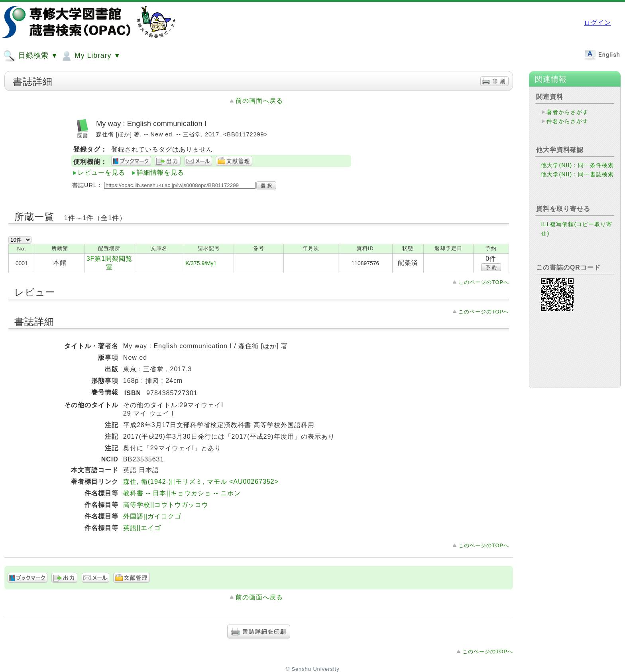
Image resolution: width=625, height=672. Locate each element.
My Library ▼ (90, 56)
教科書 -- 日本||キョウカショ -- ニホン (182, 493)
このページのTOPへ (484, 282)
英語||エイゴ (142, 528)
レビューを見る (101, 172)
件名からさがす (567, 121)
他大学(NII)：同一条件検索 (577, 165)
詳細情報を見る (160, 172)
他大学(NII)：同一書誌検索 (577, 174)
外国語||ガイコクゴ (152, 516)
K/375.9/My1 (201, 263)
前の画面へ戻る (259, 101)
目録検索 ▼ (31, 56)
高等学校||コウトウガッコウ (166, 505)
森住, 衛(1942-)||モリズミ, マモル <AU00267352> (201, 482)
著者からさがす (567, 112)
